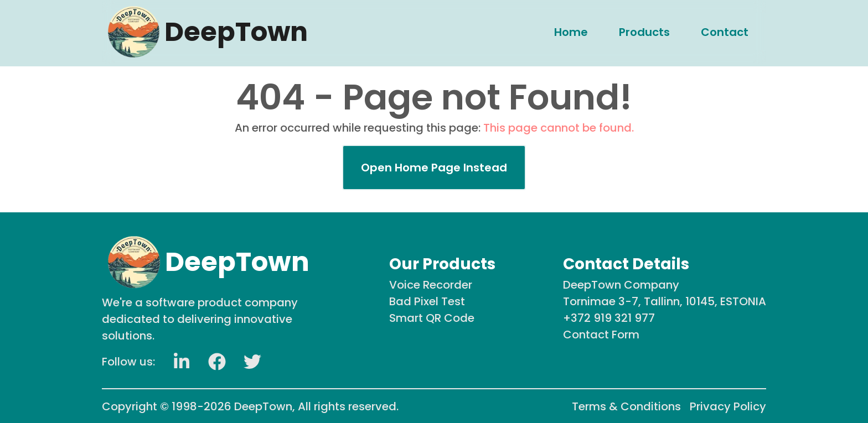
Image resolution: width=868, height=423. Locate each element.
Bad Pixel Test (427, 301)
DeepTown (263, 406)
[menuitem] (571, 32)
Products (644, 32)
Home (571, 32)
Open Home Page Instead (434, 168)
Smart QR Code (432, 318)
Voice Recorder (431, 285)
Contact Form (601, 335)
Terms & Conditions (626, 406)
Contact (725, 32)
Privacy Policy (728, 406)
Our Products (442, 264)
